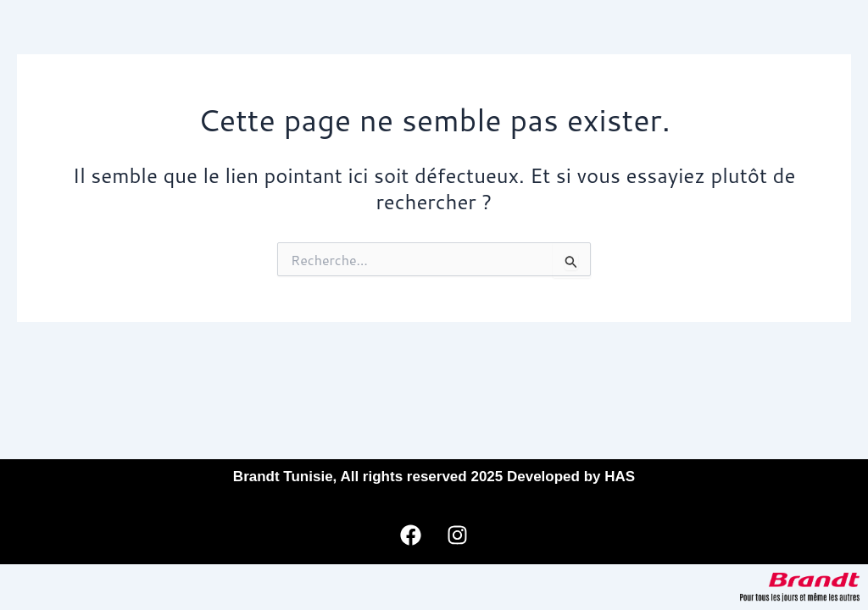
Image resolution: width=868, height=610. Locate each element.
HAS (620, 477)
